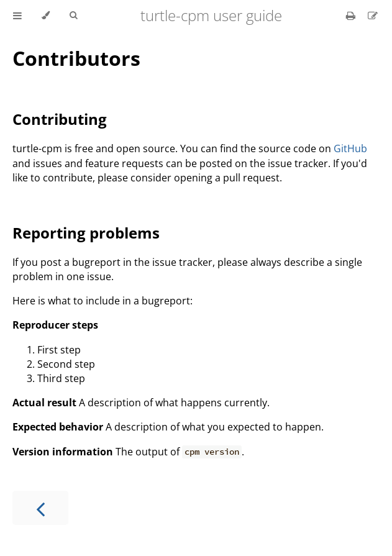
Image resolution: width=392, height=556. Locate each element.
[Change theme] (46, 16)
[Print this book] (352, 16)
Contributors (76, 58)
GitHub (350, 148)
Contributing (60, 119)
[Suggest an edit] (373, 16)
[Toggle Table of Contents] (17, 16)
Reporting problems (86, 233)
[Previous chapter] (40, 508)
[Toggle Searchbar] (73, 16)
